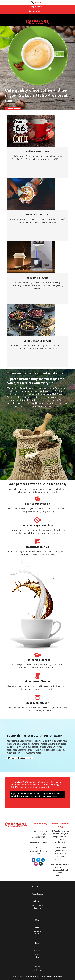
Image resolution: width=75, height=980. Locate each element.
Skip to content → (37, 7)
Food (37, 937)
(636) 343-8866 (39, 11)
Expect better (13, 109)
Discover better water (20, 758)
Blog (37, 957)
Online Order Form (38, 914)
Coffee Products (38, 905)
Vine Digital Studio (56, 976)
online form (23, 803)
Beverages (38, 931)
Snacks (38, 934)
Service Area (37, 970)
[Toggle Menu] (38, 16)
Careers (37, 954)
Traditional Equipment (38, 911)
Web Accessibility (38, 960)
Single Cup (37, 908)
